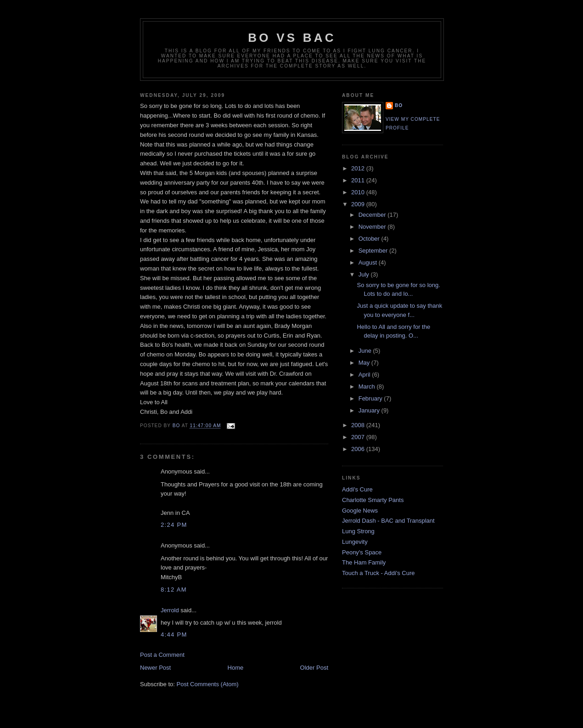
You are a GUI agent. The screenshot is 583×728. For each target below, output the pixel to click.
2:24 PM (174, 525)
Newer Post (155, 668)
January (370, 410)
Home (236, 668)
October (370, 239)
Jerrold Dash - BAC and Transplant (388, 521)
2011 (359, 180)
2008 (359, 425)
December (373, 215)
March (368, 387)
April (365, 375)
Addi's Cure (357, 489)
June (366, 351)
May (365, 363)
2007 (359, 437)
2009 (359, 204)
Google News (360, 511)
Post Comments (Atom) (208, 684)
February (371, 398)
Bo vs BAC (292, 38)
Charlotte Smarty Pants (373, 500)
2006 (359, 449)
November (373, 227)
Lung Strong (358, 531)
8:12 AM (174, 590)
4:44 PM (174, 635)
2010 (359, 192)
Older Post (314, 668)
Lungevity (355, 542)
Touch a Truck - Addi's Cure (378, 573)
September (374, 251)
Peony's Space (362, 552)
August (369, 262)
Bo (399, 105)
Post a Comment (162, 655)
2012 (359, 168)
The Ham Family (364, 562)
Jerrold (170, 610)
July (365, 274)
